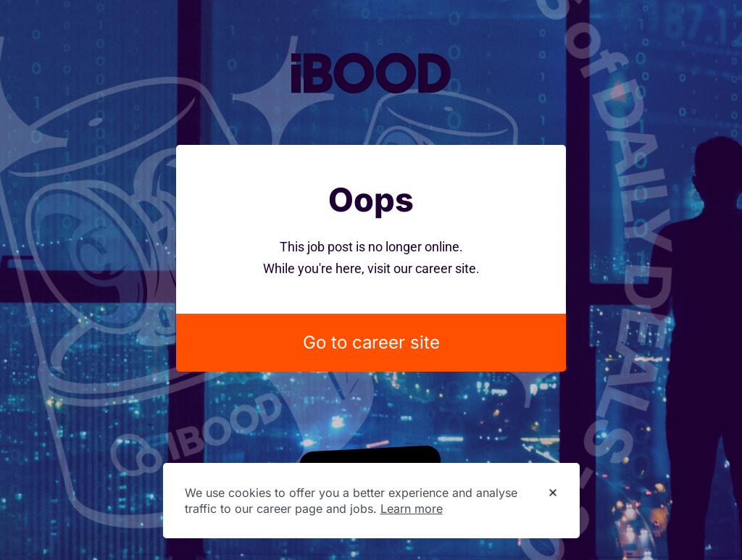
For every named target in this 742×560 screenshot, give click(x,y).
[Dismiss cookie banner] (553, 493)
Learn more (412, 509)
